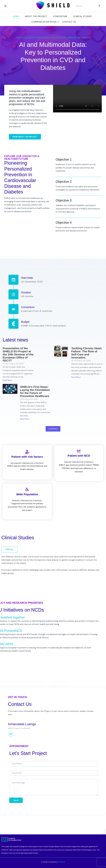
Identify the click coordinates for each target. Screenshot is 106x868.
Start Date (27, 278)
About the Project (36, 16)
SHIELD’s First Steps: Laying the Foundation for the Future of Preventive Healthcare (35, 391)
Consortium (60, 16)
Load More (53, 429)
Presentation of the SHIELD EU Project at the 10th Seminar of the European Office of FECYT (18, 354)
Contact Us (69, 22)
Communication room (45, 22)
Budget (25, 322)
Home (16, 16)
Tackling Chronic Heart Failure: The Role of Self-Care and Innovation (86, 353)
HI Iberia (61, 862)
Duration (26, 292)
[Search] (86, 6)
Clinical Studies (82, 16)
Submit (16, 800)
